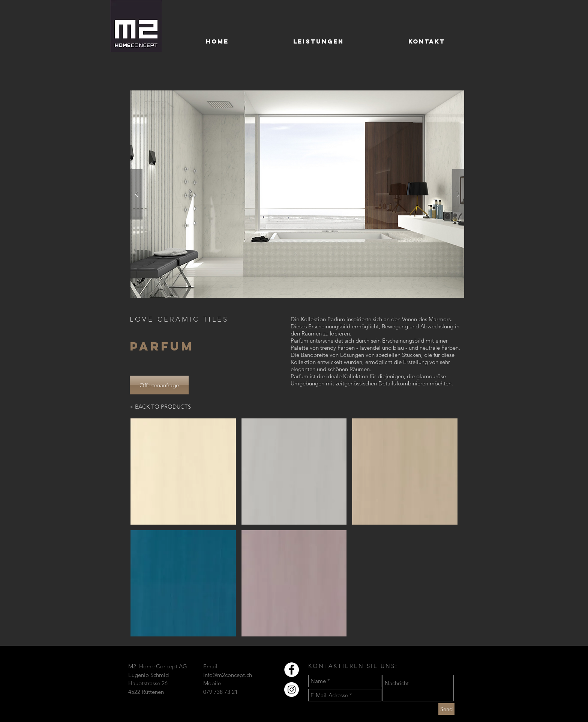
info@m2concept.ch (228, 675)
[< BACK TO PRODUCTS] (160, 406)
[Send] (446, 709)
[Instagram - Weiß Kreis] (292, 690)
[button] (297, 194)
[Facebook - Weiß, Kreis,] (292, 670)
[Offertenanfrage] (159, 385)
